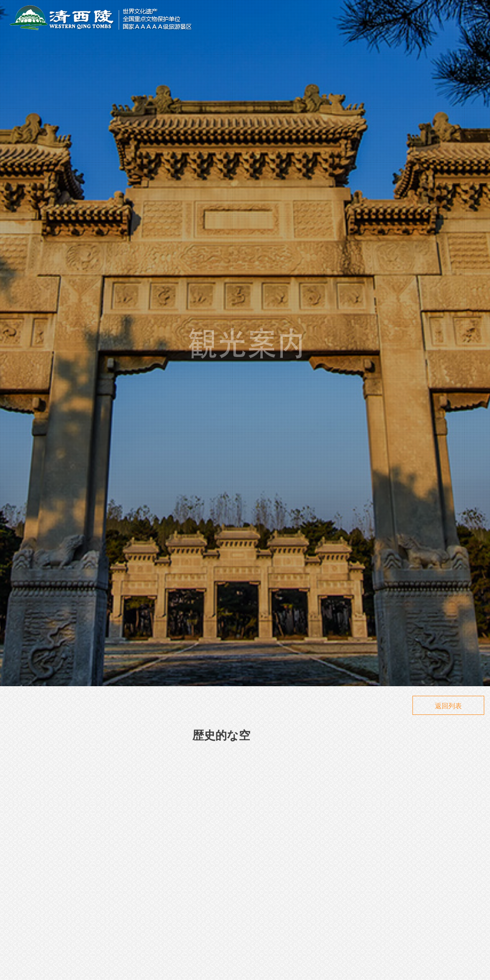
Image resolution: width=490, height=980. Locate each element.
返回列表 (448, 706)
